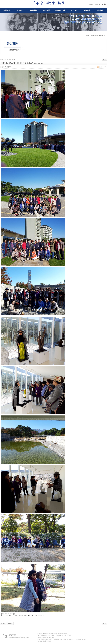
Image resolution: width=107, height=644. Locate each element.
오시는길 (98, 4)
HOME (91, 4)
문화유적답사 (101, 36)
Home (88, 36)
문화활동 (93, 36)
